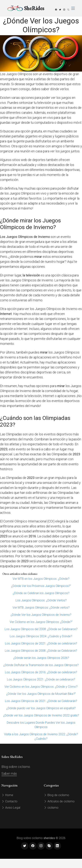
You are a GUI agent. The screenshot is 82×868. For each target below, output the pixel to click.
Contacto (9, 801)
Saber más (9, 773)
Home (7, 795)
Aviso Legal (11, 808)
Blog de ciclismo (56, 795)
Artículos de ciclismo (59, 801)
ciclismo (51, 808)
